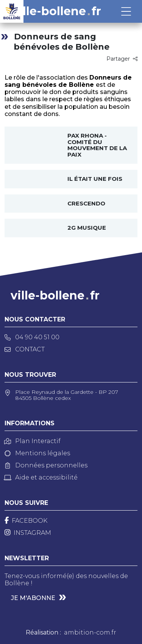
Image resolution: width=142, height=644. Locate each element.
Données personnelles (46, 465)
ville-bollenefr (57, 11)
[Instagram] (28, 533)
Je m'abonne (33, 598)
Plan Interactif (33, 441)
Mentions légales (37, 453)
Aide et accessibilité (41, 477)
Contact (25, 349)
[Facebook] (26, 521)
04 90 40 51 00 (32, 337)
